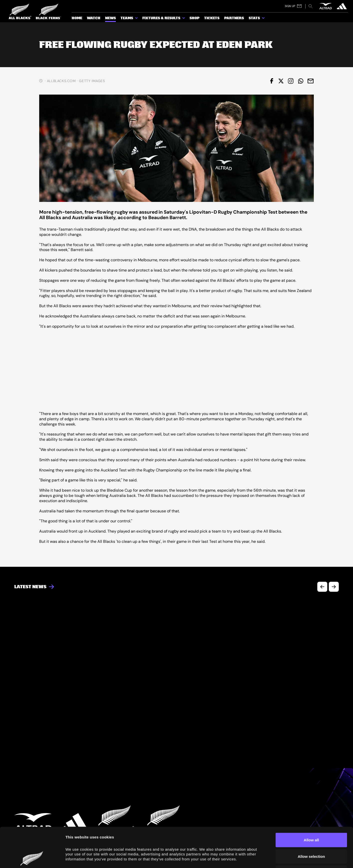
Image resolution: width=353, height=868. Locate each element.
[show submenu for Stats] (264, 19)
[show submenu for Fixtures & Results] (184, 19)
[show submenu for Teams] (137, 19)
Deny (311, 835)
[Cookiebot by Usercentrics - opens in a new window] (32, 858)
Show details (282, 858)
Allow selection (311, 819)
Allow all (311, 802)
